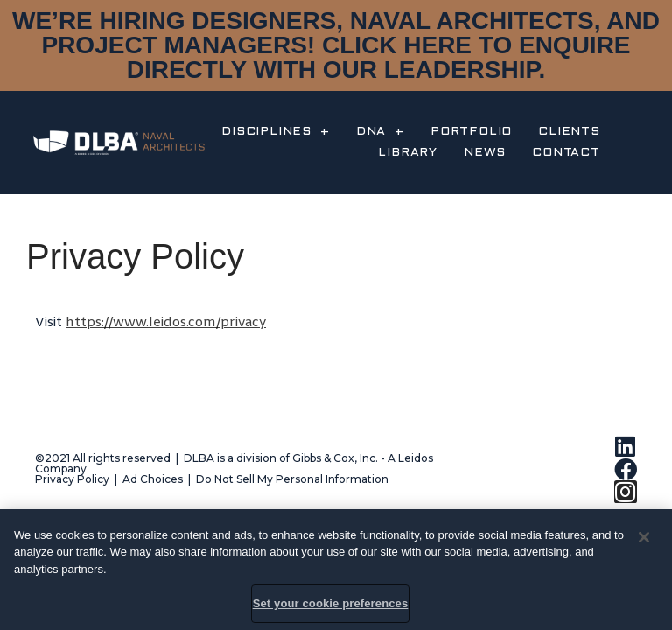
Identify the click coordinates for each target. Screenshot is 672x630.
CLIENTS (569, 132)
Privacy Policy (72, 479)
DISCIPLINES (276, 132)
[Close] (644, 537)
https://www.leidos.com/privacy (166, 323)
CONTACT (566, 153)
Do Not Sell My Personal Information (292, 479)
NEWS (485, 153)
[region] (336, 570)
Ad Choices (153, 479)
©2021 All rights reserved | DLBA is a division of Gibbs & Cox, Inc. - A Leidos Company (234, 463)
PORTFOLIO (471, 132)
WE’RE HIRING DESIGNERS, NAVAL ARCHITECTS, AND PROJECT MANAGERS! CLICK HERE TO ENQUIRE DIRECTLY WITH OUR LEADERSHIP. (336, 45)
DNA (380, 132)
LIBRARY (408, 153)
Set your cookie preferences (331, 603)
